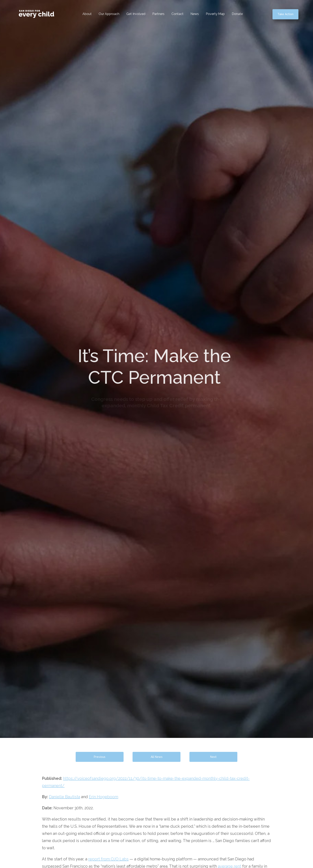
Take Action (285, 14)
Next (213, 757)
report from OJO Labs (108, 859)
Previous (100, 757)
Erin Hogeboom (104, 797)
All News (157, 757)
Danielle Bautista (64, 797)
